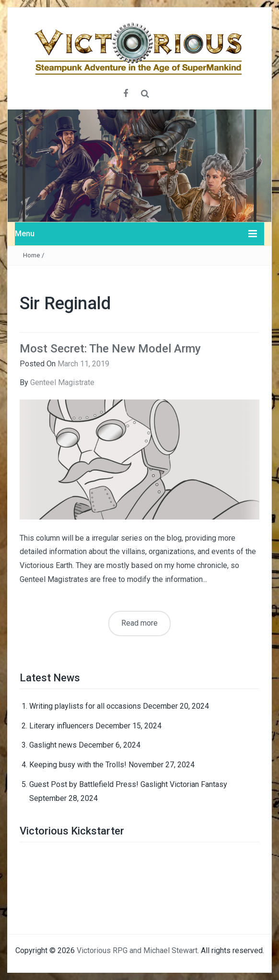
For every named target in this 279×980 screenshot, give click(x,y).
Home (31, 255)
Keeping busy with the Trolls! (78, 765)
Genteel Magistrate (62, 382)
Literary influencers (61, 726)
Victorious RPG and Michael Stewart (137, 950)
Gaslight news (53, 745)
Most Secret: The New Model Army (110, 349)
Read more (139, 623)
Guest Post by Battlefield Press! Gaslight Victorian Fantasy (128, 784)
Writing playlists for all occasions (85, 706)
